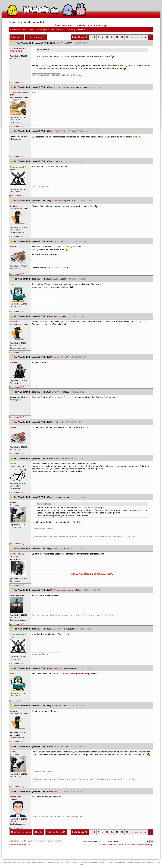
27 (127, 37)
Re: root (54, 316)
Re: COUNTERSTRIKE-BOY (62, 131)
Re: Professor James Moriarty (62, 590)
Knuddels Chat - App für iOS (59, 862)
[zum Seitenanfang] (17, 82)
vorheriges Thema (21, 832)
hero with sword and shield (40, 841)
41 (141, 37)
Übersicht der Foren (64, 26)
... (102, 37)
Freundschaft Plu (94, 862)
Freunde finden (78, 862)
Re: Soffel (55, 279)
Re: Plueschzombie (58, 201)
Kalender (81, 26)
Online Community (125, 862)
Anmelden (38, 22)
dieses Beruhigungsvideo (75, 674)
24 (112, 37)
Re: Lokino (55, 241)
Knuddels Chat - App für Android (32, 862)
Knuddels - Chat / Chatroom (124, 845)
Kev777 (49, 50)
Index (39, 832)
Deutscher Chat (10, 862)
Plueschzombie (57, 841)
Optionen (17, 37)
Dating (113, 862)
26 (122, 37)
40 (136, 37)
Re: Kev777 (58, 43)
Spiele (106, 862)
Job (81, 864)
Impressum (154, 862)
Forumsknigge (100, 26)
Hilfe (90, 26)
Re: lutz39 (55, 497)
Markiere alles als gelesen (20, 845)
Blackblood (25, 841)
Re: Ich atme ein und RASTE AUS (64, 87)
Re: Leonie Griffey (58, 629)
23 (107, 37)
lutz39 (49, 504)
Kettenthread (54, 30)
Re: (52, 161)
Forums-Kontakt (105, 845)
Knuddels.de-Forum (19, 30)
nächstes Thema (56, 832)
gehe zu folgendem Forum (93, 841)
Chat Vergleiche (141, 862)
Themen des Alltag (37, 30)
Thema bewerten (36, 37)
